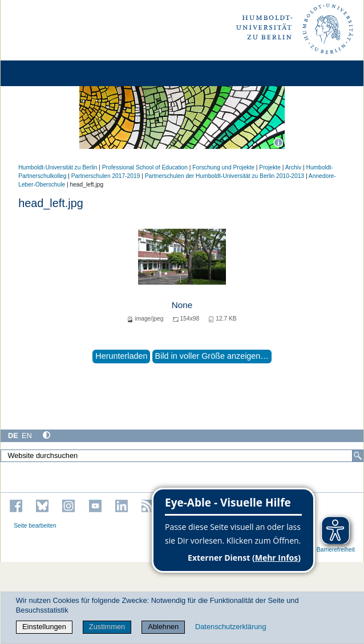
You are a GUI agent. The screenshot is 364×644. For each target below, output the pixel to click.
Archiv (293, 167)
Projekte (270, 167)
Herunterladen (121, 356)
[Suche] (358, 456)
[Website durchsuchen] (182, 456)
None (182, 305)
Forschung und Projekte (223, 167)
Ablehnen (163, 627)
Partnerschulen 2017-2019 (106, 176)
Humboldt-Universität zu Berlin (58, 167)
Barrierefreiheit (336, 550)
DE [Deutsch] (13, 436)
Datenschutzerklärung (230, 627)
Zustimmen (107, 627)
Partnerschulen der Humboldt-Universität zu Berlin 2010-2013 (225, 176)
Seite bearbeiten (35, 526)
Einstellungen (44, 627)
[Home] (41, 73)
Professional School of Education (145, 167)
